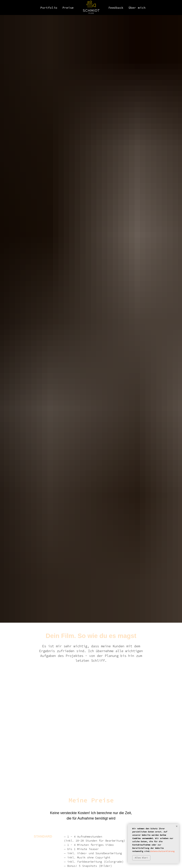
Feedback (116, 8)
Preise (68, 8)
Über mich (137, 8)
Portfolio (49, 8)
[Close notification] (177, 826)
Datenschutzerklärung (162, 851)
